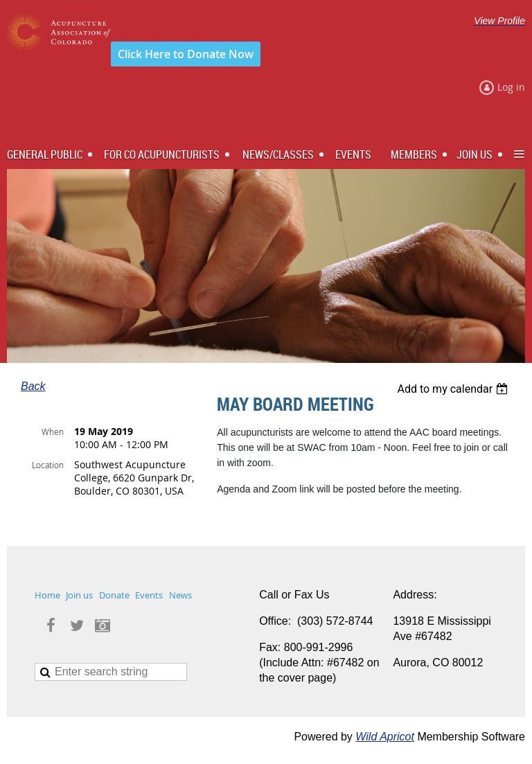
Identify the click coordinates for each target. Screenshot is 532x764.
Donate (114, 595)
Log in (511, 87)
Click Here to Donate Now (186, 54)
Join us (79, 595)
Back (33, 386)
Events (149, 595)
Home (47, 595)
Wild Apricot (385, 737)
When (53, 432)
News (180, 595)
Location (48, 465)
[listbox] (454, 389)
